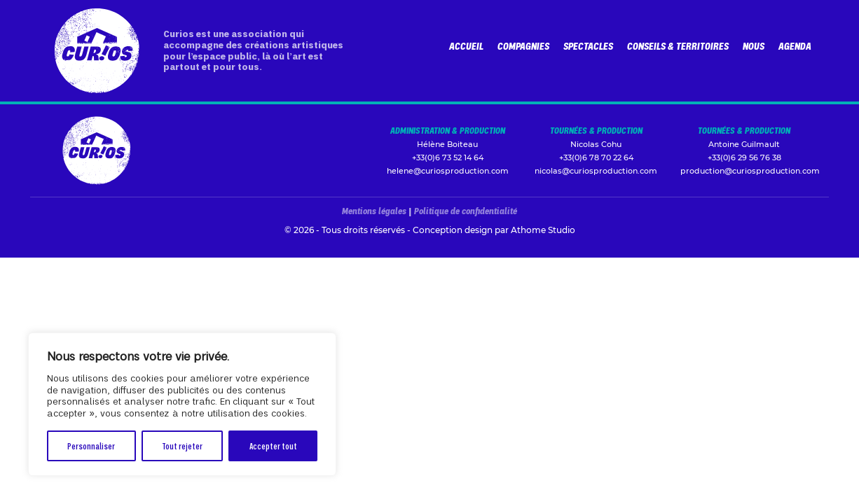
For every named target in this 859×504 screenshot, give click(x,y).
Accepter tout (273, 446)
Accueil (466, 46)
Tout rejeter (182, 446)
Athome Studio (543, 230)
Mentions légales (374, 211)
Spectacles (588, 46)
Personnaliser (91, 446)
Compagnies (523, 46)
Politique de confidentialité (466, 211)
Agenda (795, 46)
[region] (182, 404)
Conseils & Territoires (678, 46)
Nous (754, 46)
